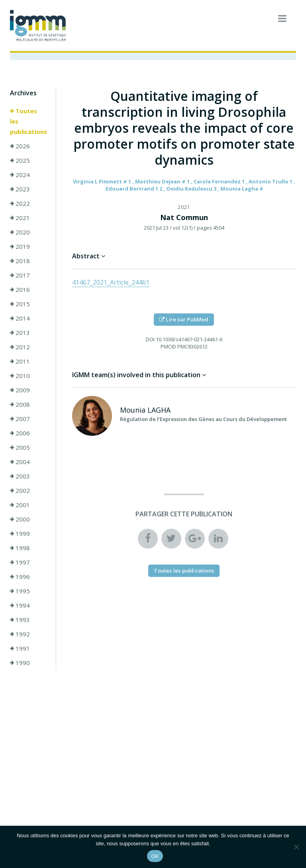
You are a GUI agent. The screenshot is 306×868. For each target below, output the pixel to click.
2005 (20, 447)
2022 (20, 203)
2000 (20, 519)
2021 (20, 218)
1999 (20, 533)
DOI (150, 339)
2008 (20, 404)
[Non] (296, 847)
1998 (20, 548)
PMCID (168, 346)
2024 (20, 175)
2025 (20, 160)
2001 (20, 505)
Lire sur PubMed (184, 319)
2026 (20, 146)
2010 (20, 376)
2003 (20, 476)
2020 (20, 232)
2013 (20, 333)
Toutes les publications (28, 121)
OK (155, 856)
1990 (20, 663)
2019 (20, 246)
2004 (20, 462)
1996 (20, 577)
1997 (20, 562)
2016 (20, 289)
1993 (20, 620)
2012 (20, 347)
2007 (20, 419)
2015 (20, 304)
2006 (20, 433)
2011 (20, 361)
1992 (20, 634)
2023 (20, 189)
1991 (20, 648)
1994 (20, 605)
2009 (20, 390)
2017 (20, 275)
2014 (20, 318)
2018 (20, 261)
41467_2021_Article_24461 (111, 282)
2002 (20, 490)
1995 (20, 591)
